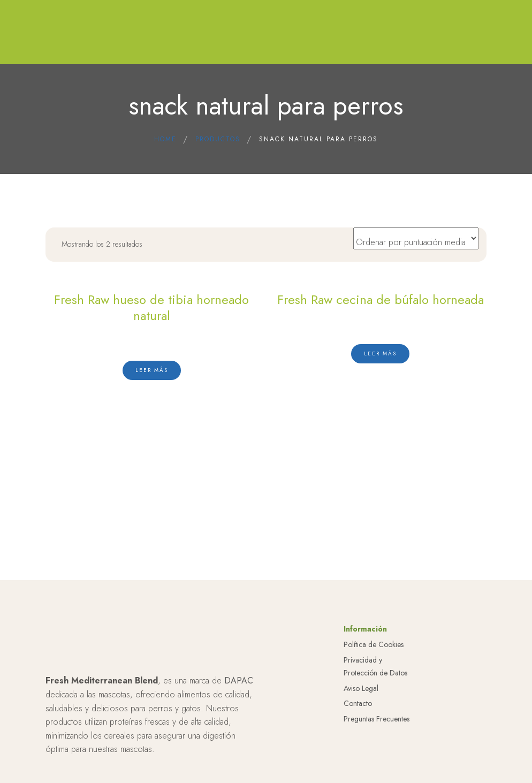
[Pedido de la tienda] (416, 238)
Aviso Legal (361, 688)
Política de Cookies (374, 644)
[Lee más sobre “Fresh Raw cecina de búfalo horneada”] (380, 354)
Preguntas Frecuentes (377, 719)
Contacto (358, 703)
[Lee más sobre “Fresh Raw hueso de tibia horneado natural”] (152, 370)
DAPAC (239, 681)
